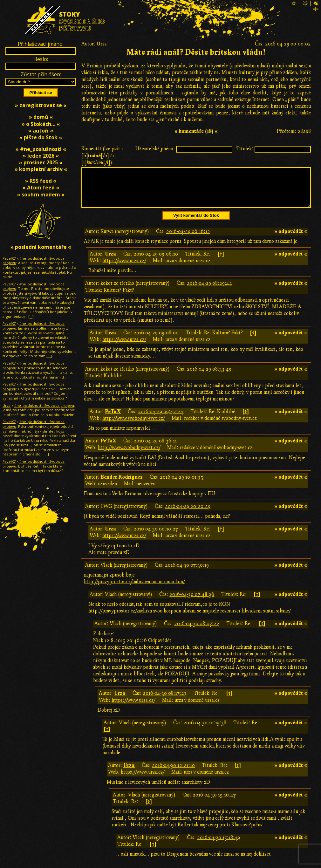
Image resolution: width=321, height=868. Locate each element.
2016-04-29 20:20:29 (188, 514)
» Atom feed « (41, 188)
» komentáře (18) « (196, 131)
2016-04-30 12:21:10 (173, 773)
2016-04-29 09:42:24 (161, 419)
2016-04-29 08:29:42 (209, 291)
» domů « (41, 117)
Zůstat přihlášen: (41, 74)
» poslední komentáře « (41, 247)
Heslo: (41, 59)
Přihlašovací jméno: (41, 44)
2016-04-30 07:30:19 (187, 573)
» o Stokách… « (41, 124)
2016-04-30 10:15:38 (205, 730)
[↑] (221, 262)
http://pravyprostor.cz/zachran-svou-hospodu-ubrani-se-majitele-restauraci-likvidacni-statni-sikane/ (189, 619)
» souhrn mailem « (41, 195)
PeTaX (113, 419)
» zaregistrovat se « (41, 105)
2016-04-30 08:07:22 (197, 631)
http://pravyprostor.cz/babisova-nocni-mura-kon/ (134, 589)
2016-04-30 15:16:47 (214, 803)
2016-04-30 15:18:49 (219, 845)
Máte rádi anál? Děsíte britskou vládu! (196, 52)
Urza (102, 44)
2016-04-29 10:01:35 (181, 485)
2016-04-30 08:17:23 (165, 701)
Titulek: (245, 149)
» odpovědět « (291, 239)
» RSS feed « (41, 181)
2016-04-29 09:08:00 (156, 340)
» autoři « (41, 131)
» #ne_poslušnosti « (41, 149)
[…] (31, 316)
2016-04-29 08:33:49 (209, 377)
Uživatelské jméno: (155, 149)
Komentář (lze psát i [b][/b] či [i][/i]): (102, 155)
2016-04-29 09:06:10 (156, 262)
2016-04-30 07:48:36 (192, 602)
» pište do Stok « (41, 137)
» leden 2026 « (41, 156)
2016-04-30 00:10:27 (156, 537)
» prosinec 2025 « (41, 162)
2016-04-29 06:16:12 (188, 239)
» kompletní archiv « (41, 169)
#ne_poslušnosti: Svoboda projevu (34, 261)
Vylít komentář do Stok (196, 223)
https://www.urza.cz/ (124, 268)
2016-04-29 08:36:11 (155, 448)
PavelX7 (9, 258)
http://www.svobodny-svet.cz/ (133, 426)
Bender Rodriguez (122, 485)
